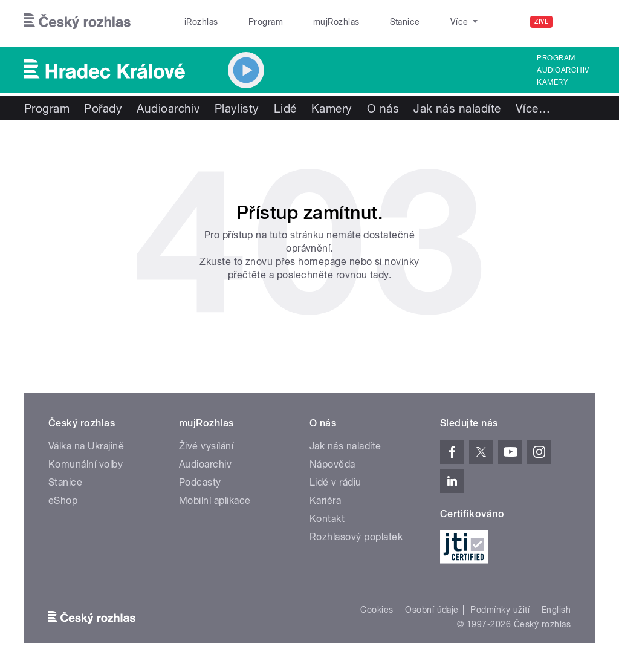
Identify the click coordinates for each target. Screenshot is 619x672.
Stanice (361, 22)
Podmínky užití (500, 610)
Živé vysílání (206, 446)
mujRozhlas (306, 22)
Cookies (377, 610)
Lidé (285, 108)
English (556, 610)
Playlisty (237, 108)
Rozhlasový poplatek (356, 537)
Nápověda (332, 464)
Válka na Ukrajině (86, 446)
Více (533, 108)
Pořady (103, 108)
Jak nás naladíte (457, 108)
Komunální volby (86, 464)
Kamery (553, 82)
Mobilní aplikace (215, 501)
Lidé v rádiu (335, 482)
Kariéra (325, 501)
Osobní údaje (432, 610)
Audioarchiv (563, 70)
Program (247, 22)
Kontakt (327, 519)
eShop (63, 501)
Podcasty (200, 482)
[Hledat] (578, 22)
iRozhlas (195, 22)
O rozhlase (417, 22)
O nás (383, 108)
